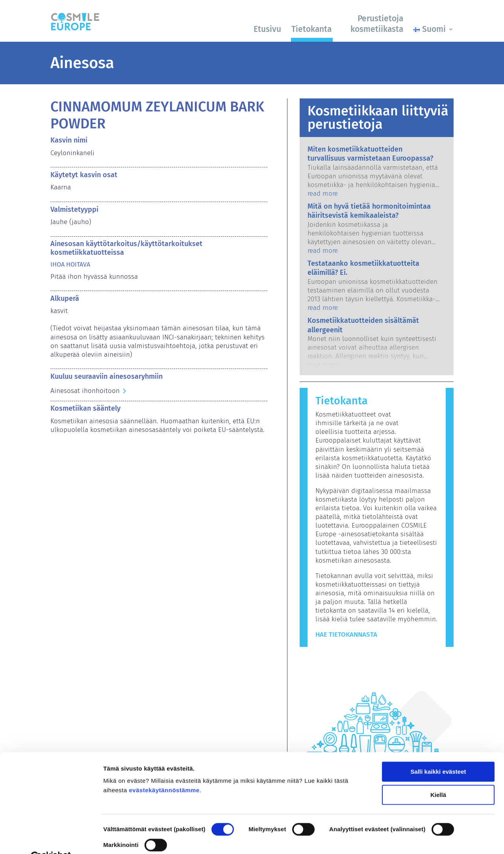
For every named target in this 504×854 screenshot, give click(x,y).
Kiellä (438, 776)
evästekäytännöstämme (164, 772)
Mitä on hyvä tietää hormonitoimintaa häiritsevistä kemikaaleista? (369, 211)
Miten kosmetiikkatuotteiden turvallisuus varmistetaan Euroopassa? (370, 154)
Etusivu (267, 29)
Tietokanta (311, 29)
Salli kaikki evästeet (438, 753)
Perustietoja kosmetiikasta (377, 24)
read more (323, 194)
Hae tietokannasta (346, 634)
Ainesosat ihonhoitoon (85, 391)
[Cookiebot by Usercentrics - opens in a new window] (51, 839)
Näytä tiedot (120, 838)
